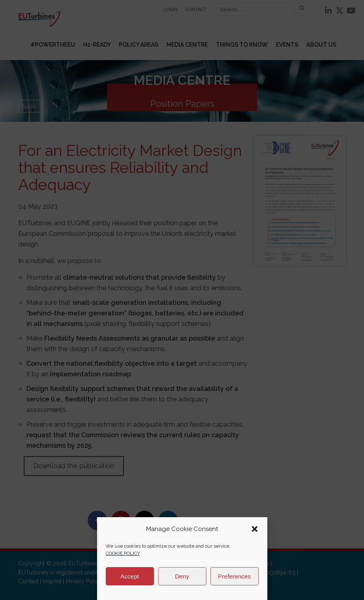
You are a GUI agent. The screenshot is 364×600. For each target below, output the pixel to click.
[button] (254, 529)
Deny (182, 576)
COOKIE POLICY (123, 553)
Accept (130, 576)
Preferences (234, 576)
